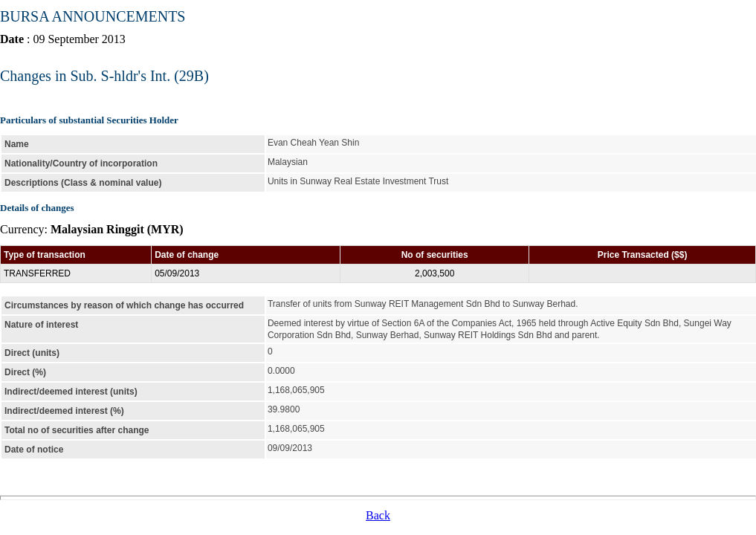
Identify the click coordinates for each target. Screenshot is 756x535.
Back (378, 515)
